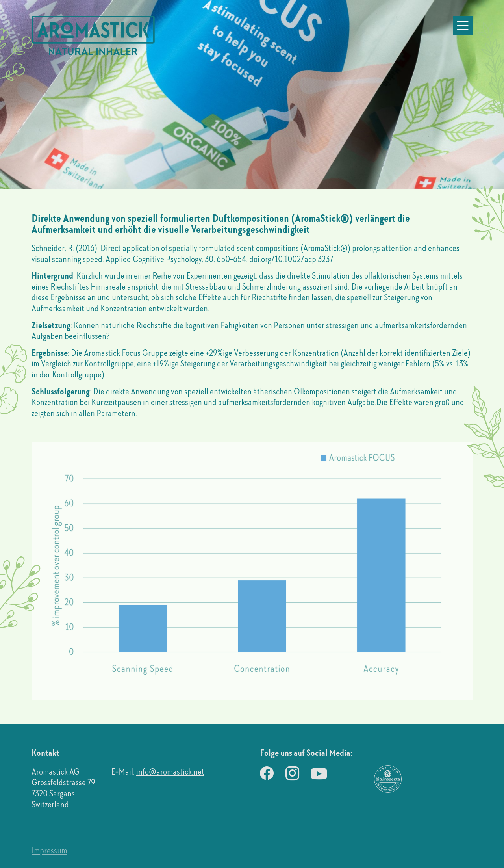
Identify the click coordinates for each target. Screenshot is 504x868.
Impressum (49, 850)
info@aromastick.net (170, 772)
